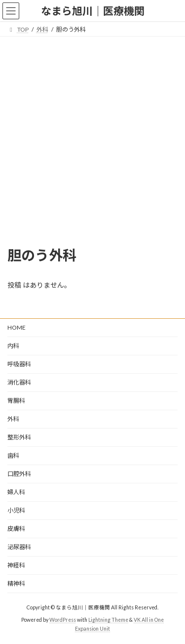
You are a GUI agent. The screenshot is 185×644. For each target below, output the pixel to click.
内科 (13, 346)
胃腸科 (16, 401)
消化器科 (19, 382)
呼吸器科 (19, 364)
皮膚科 (16, 529)
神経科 (16, 565)
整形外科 (19, 437)
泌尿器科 (19, 547)
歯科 (13, 455)
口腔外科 (19, 474)
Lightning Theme (108, 620)
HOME (17, 327)
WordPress (63, 620)
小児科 (16, 510)
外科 (13, 419)
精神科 (16, 583)
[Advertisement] (92, 134)
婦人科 (16, 492)
